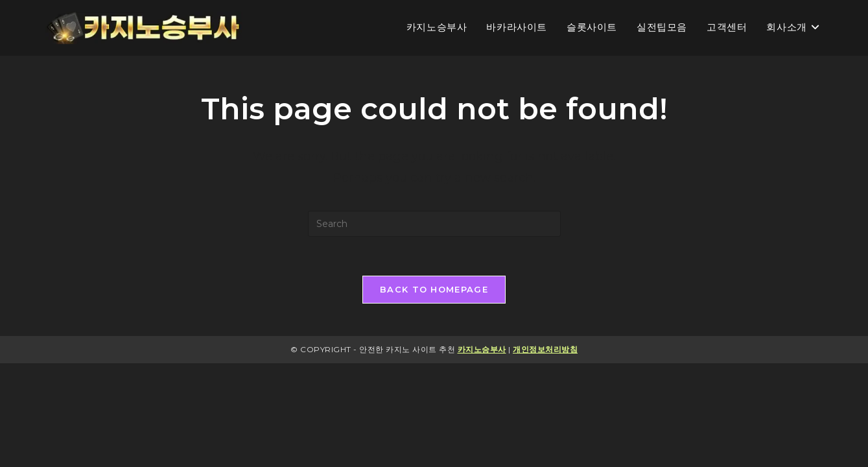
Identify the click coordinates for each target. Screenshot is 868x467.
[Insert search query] (434, 224)
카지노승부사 (482, 349)
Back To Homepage (434, 289)
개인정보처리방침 (545, 349)
